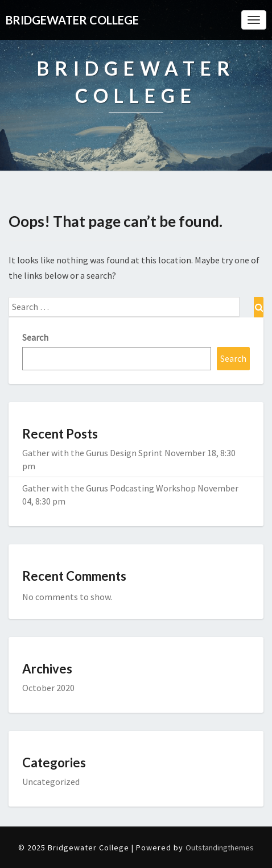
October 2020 (48, 688)
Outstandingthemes (220, 848)
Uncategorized (51, 782)
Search (35, 337)
